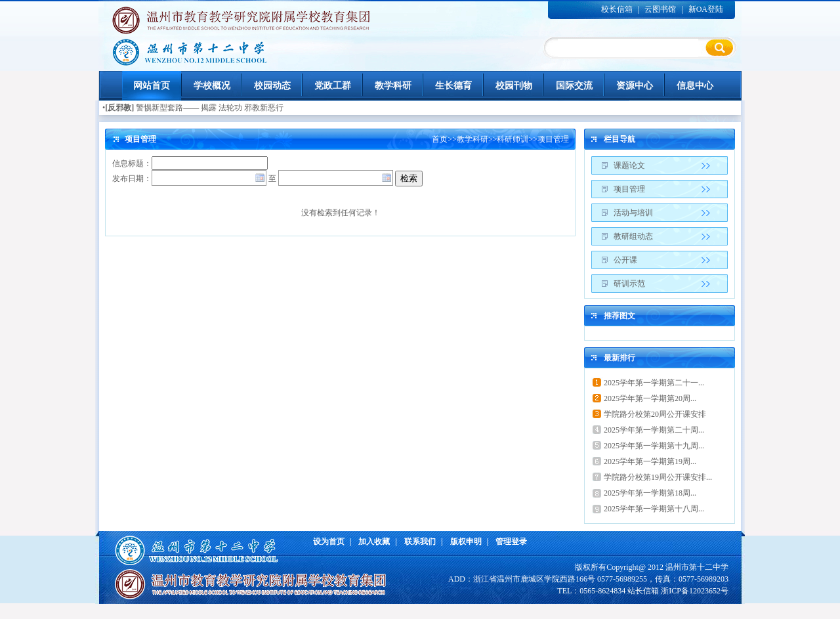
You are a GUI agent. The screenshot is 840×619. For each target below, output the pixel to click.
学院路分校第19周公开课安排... (658, 477)
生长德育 (453, 86)
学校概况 (212, 86)
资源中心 (635, 86)
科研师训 (513, 139)
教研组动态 (633, 236)
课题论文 (629, 165)
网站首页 (152, 86)
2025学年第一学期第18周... (650, 493)
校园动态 (272, 86)
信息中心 (695, 86)
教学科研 (393, 86)
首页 (440, 139)
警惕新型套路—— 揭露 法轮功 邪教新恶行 (210, 108)
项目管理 (553, 139)
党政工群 (333, 86)
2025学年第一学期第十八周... (654, 509)
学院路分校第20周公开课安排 (655, 414)
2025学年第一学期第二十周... (654, 430)
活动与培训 (633, 213)
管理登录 (511, 542)
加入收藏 (374, 542)
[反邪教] (119, 108)
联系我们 (420, 542)
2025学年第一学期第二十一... (654, 383)
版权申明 (466, 542)
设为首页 (329, 542)
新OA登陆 (706, 9)
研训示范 (629, 284)
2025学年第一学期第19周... (650, 461)
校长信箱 (617, 9)
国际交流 (574, 86)
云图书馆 (660, 9)
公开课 (625, 260)
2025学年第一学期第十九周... (654, 446)
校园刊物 (514, 86)
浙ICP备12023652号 (695, 591)
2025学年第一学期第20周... (650, 398)
